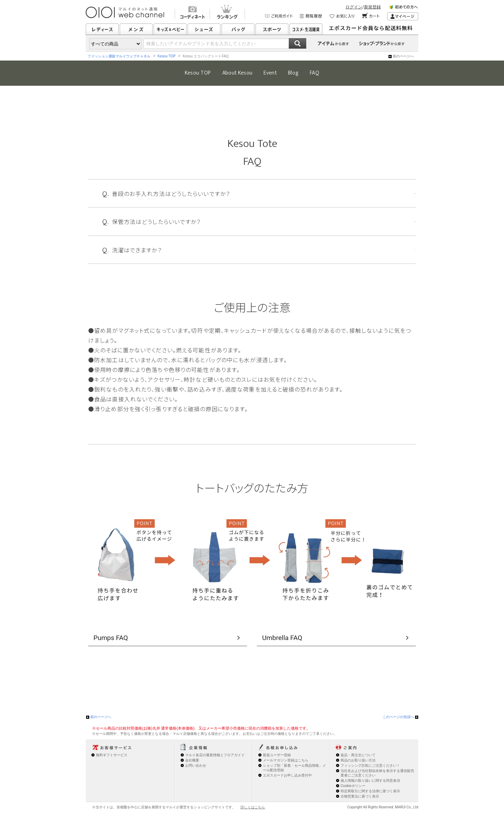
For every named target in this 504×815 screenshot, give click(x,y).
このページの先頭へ (398, 717)
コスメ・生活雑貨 (306, 29)
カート (371, 16)
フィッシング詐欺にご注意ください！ (370, 765)
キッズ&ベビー (170, 29)
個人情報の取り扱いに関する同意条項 (370, 781)
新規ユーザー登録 (277, 755)
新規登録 (372, 7)
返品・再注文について (358, 755)
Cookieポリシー (353, 786)
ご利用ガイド (279, 16)
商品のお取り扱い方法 (358, 760)
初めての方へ (404, 8)
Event (270, 73)
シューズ (204, 29)
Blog (293, 73)
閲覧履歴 (311, 16)
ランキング (227, 13)
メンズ (136, 29)
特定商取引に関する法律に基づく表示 (370, 791)
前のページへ (403, 56)
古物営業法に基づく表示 (360, 796)
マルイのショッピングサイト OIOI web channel (125, 12)
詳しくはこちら (253, 807)
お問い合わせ (196, 765)
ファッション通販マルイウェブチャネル (119, 56)
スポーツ (272, 29)
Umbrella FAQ (282, 638)
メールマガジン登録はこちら (286, 760)
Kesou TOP (166, 56)
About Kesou (237, 73)
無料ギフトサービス (112, 755)
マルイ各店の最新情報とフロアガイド (215, 755)
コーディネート (192, 13)
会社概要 (192, 760)
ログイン (354, 7)
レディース (102, 29)
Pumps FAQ (111, 638)
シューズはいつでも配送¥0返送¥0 (373, 29)
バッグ (238, 29)
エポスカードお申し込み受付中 (287, 775)
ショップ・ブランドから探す (383, 43)
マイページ (403, 16)
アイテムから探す (334, 43)
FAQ (314, 73)
